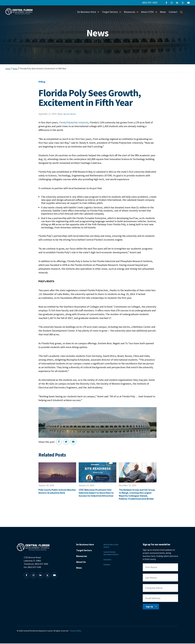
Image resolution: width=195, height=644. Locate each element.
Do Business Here (87, 12)
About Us (83, 564)
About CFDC (147, 12)
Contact (173, 12)
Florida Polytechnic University (75, 123)
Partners (109, 567)
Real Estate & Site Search (113, 547)
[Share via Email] (74, 442)
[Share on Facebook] (59, 442)
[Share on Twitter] (67, 442)
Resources (130, 12)
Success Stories (71, 114)
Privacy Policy (77, 631)
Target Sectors (110, 12)
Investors (109, 561)
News (163, 12)
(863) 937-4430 (150, 3)
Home (8, 68)
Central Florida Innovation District (114, 554)
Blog (42, 82)
